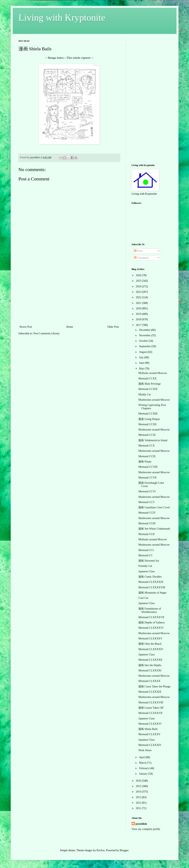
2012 (139, 803)
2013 (139, 797)
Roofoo (101, 850)
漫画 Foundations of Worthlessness (150, 610)
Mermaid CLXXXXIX (151, 582)
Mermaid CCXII (147, 424)
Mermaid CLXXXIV (150, 745)
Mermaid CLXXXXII (150, 660)
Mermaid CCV (146, 502)
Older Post (113, 327)
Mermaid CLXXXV (149, 734)
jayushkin (141, 824)
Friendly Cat (145, 566)
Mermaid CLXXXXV (150, 639)
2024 (139, 286)
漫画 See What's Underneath (154, 529)
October (144, 341)
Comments (141, 258)
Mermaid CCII (146, 534)
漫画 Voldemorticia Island (153, 440)
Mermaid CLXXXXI (150, 671)
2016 (139, 781)
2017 (139, 325)
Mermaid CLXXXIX (150, 692)
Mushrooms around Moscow (154, 400)
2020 (139, 308)
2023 (139, 292)
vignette (86, 58)
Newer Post (26, 327)
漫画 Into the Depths (150, 665)
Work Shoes (145, 750)
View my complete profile (146, 829)
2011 (139, 808)
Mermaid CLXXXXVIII (152, 587)
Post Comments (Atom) (47, 333)
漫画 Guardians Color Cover (154, 507)
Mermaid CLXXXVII (150, 713)
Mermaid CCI (146, 550)
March (143, 763)
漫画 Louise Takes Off (151, 708)
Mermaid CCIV (147, 513)
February (144, 768)
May (142, 369)
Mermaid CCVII (147, 478)
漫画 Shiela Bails (148, 729)
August (143, 352)
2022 (139, 297)
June (142, 363)
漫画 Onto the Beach (150, 644)
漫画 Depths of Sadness (151, 623)
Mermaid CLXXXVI (150, 724)
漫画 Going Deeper (149, 419)
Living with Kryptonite (62, 17)
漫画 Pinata (145, 462)
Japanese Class (146, 571)
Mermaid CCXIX (148, 389)
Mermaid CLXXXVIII (151, 702)
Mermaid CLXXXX (149, 681)
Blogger (124, 850)
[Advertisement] (69, 295)
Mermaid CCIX (147, 456)
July (142, 357)
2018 (139, 319)
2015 (139, 786)
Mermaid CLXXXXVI (151, 628)
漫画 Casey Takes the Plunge (154, 687)
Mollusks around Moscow (153, 373)
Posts (138, 251)
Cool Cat (143, 598)
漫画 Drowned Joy (149, 561)
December (145, 330)
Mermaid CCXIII (148, 414)
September (145, 346)
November (145, 335)
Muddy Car (145, 395)
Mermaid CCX (146, 446)
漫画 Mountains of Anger (152, 593)
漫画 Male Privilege (149, 384)
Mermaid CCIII (147, 523)
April (142, 757)
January (144, 774)
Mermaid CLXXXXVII (151, 617)
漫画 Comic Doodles (150, 577)
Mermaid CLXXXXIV (151, 649)
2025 (139, 281)
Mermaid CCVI (147, 491)
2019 (139, 314)
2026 (139, 275)
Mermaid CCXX (147, 379)
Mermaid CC (146, 555)
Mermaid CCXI (147, 435)
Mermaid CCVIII (148, 467)
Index (60, 58)
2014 (139, 792)
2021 (139, 303)
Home (70, 327)
